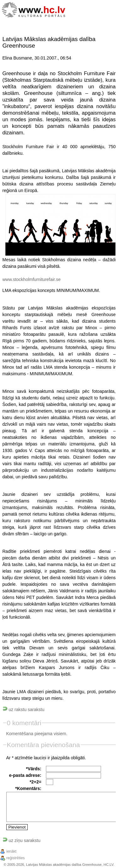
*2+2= (35, 782)
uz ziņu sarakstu (22, 840)
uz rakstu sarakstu (24, 709)
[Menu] (105, 10)
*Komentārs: (28, 788)
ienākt (11, 851)
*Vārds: (34, 769)
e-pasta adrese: (25, 775)
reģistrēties (16, 858)
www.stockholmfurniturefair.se (32, 279)
